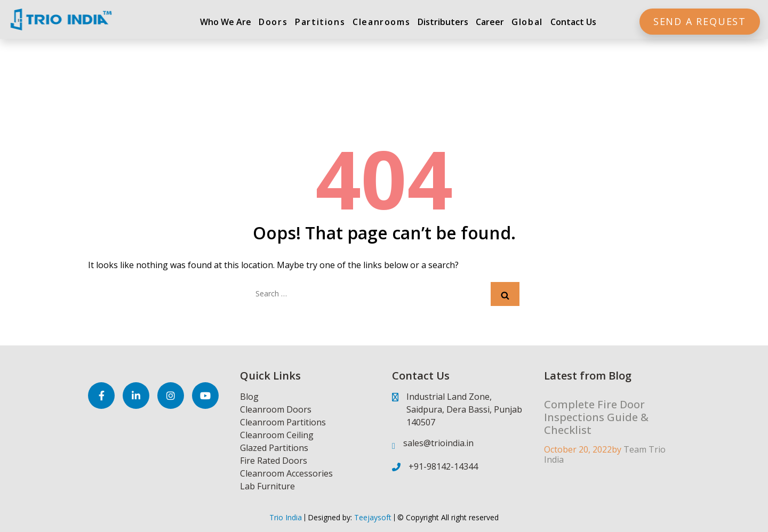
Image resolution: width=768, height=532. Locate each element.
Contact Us (573, 22)
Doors (273, 22)
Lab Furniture (267, 486)
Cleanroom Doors (276, 409)
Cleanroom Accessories (286, 473)
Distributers (443, 22)
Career (490, 22)
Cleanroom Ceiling (277, 435)
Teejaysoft (372, 517)
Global (527, 22)
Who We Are (226, 22)
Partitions (320, 22)
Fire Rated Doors (274, 461)
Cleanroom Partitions (283, 422)
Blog (249, 397)
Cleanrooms (381, 22)
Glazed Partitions (274, 448)
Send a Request (700, 21)
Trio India (286, 517)
